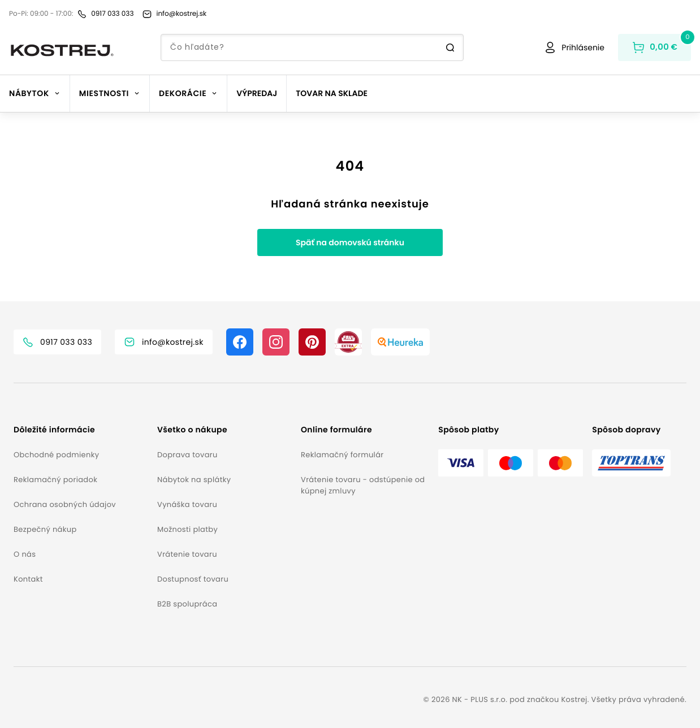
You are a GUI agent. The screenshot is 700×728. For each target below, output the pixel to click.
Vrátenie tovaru (187, 554)
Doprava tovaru (187, 455)
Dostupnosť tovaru (193, 579)
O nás (25, 554)
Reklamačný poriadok (55, 480)
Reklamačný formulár (342, 455)
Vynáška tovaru (187, 504)
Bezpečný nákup (45, 529)
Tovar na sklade (332, 93)
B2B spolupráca (187, 604)
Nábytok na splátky (194, 480)
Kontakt (28, 579)
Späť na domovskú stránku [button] (350, 242)
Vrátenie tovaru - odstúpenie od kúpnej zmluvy (363, 485)
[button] (81, 430)
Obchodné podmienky (56, 455)
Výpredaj (257, 93)
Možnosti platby (187, 529)
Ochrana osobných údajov (65, 504)
